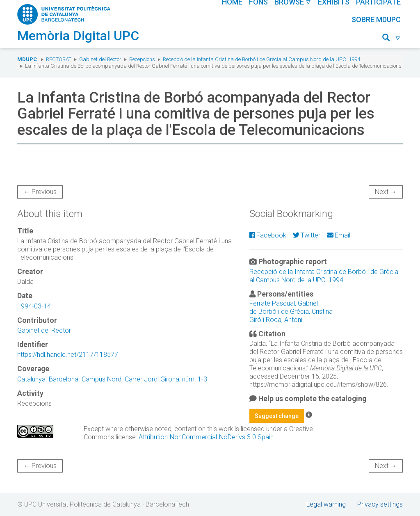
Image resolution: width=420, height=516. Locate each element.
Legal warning (326, 504)
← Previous (40, 192)
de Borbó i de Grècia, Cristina (291, 312)
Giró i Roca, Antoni (276, 320)
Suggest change (277, 416)
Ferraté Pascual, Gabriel (284, 303)
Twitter (307, 235)
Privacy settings (380, 504)
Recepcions (142, 59)
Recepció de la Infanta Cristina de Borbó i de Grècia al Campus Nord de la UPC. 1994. (262, 59)
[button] (391, 39)
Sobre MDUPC (376, 19)
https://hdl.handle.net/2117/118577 (68, 355)
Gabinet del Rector (100, 59)
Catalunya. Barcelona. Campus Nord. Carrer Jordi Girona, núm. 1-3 (112, 379)
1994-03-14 (34, 306)
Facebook (268, 235)
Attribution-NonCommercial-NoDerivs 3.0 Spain (206, 437)
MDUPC (27, 59)
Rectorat (59, 59)
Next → (386, 192)
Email (339, 235)
